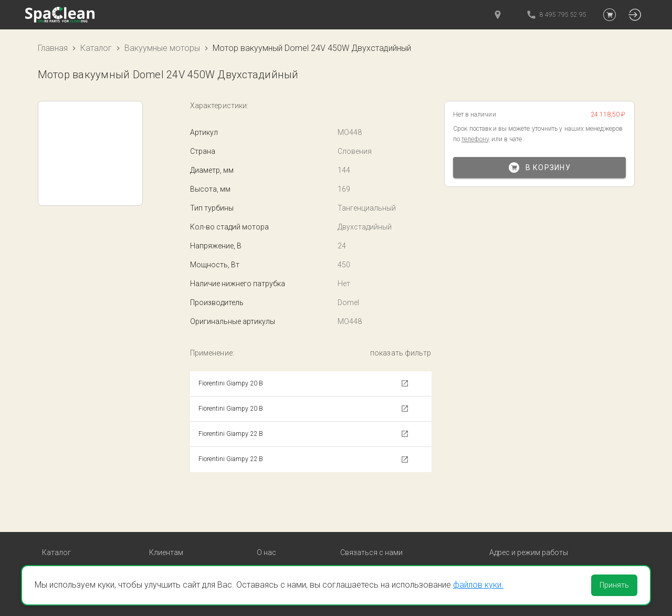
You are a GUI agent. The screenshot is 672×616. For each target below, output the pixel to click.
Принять (614, 585)
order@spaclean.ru (378, 532)
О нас (266, 514)
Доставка (166, 545)
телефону (476, 139)
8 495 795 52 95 (373, 545)
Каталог (96, 48)
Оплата (162, 532)
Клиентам (166, 514)
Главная (53, 48)
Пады (51, 558)
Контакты (274, 532)
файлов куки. (478, 585)
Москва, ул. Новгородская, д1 (546, 532)
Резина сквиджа (70, 545)
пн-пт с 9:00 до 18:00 (531, 545)
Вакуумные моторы (162, 48)
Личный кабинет (177, 558)
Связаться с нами (371, 514)
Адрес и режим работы (529, 514)
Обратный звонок (371, 558)
